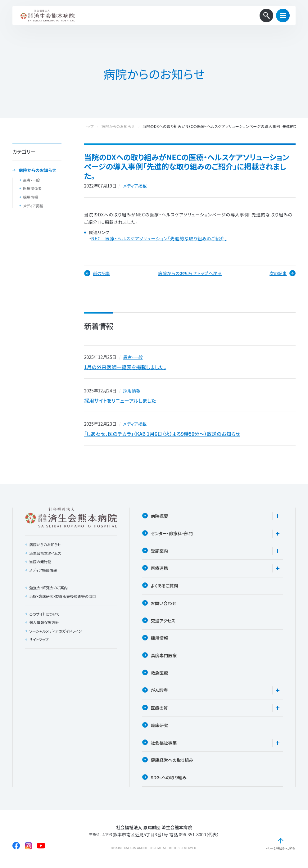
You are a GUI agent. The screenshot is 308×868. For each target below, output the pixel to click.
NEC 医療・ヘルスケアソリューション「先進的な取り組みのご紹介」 (159, 239)
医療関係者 (32, 188)
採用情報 (30, 197)
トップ (89, 127)
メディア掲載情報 (43, 571)
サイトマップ (39, 640)
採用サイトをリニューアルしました (120, 401)
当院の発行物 (40, 562)
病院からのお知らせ (37, 170)
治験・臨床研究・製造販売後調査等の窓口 (63, 597)
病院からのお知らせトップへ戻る (190, 273)
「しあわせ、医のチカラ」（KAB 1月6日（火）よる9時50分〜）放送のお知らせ (162, 434)
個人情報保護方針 (44, 623)
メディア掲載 (33, 206)
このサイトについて (44, 615)
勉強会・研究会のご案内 (48, 589)
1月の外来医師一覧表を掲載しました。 (125, 367)
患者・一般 (31, 180)
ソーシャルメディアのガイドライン (56, 632)
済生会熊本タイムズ (45, 554)
